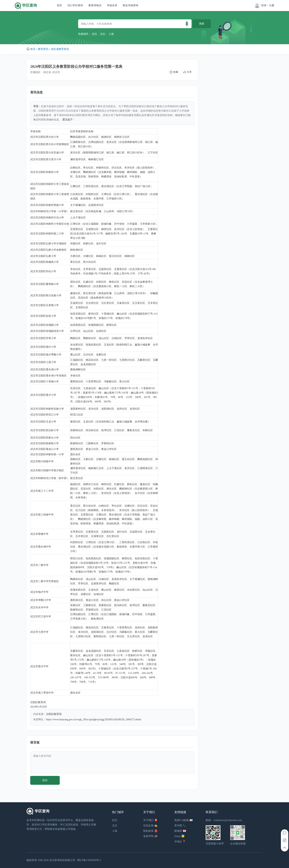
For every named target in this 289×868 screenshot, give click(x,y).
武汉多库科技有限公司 (62, 860)
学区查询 (29, 5)
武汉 (94, 34)
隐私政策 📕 (150, 831)
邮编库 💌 (180, 831)
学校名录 (112, 5)
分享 (187, 72)
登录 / (264, 5)
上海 (111, 34)
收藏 (174, 72)
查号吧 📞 (180, 826)
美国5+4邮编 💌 (183, 820)
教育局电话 (95, 5)
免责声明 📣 (150, 836)
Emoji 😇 (179, 836)
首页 (59, 5)
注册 (272, 5)
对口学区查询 (75, 5)
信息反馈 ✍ (150, 826)
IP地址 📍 (180, 842)
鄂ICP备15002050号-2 (89, 860)
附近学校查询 (130, 5)
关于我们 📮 (150, 820)
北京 (103, 34)
